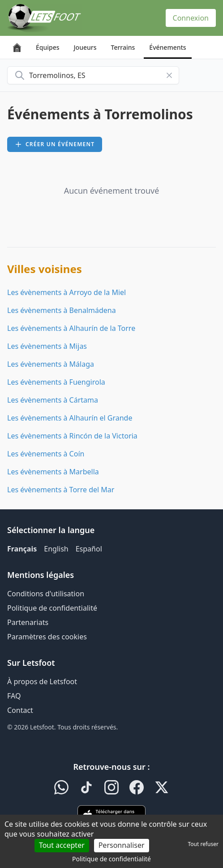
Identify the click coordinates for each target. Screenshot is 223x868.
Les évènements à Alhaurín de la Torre (71, 328)
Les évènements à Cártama (53, 400)
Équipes (48, 47)
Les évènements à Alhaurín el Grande (70, 418)
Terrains (123, 47)
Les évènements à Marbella (53, 472)
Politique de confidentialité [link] (111, 859)
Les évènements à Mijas (47, 346)
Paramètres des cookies (47, 637)
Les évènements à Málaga (51, 364)
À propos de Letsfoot (42, 681)
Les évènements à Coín (46, 454)
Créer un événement (55, 144)
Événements (167, 47)
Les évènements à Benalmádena (62, 310)
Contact (20, 710)
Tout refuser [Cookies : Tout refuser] (203, 844)
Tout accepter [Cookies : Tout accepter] (62, 845)
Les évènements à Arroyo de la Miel (66, 292)
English (56, 549)
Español (89, 549)
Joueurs (85, 47)
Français (22, 549)
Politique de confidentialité (52, 608)
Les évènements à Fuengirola (56, 382)
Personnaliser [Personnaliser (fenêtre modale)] (122, 845)
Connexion (191, 18)
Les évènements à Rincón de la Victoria (72, 436)
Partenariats (28, 622)
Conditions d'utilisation (46, 594)
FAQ (14, 696)
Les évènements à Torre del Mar (61, 490)
